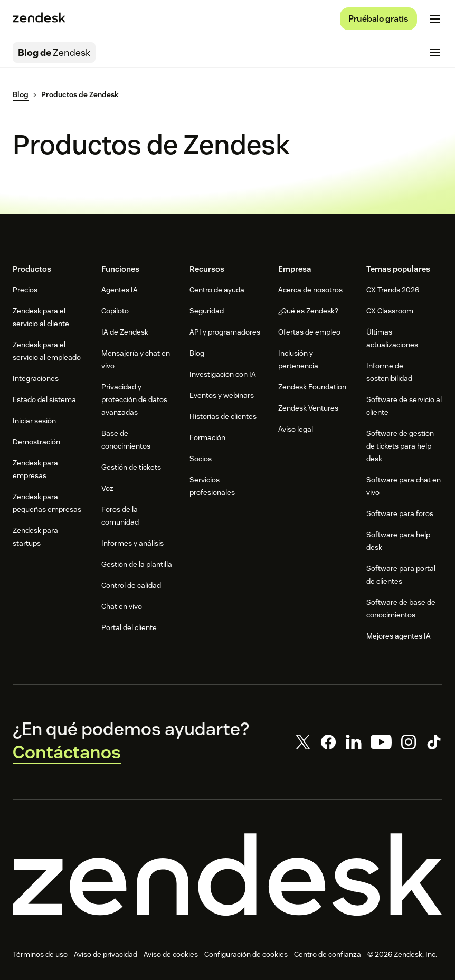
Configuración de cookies (246, 954)
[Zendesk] (228, 875)
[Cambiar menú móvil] (435, 19)
